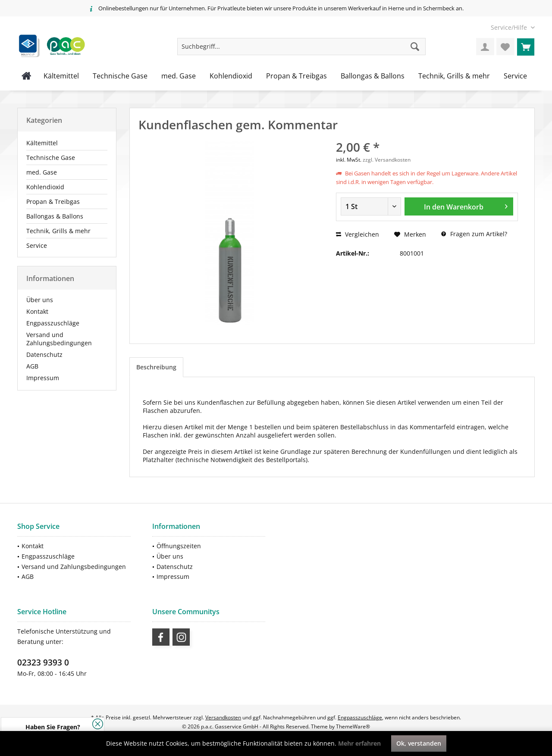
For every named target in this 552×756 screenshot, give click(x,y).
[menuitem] (510, 27)
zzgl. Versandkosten (387, 160)
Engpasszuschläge (53, 323)
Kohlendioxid (45, 187)
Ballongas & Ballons (55, 216)
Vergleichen (358, 234)
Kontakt (37, 311)
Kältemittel (42, 143)
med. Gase (42, 172)
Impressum (43, 378)
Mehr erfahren (359, 743)
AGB (32, 366)
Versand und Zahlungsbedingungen (59, 339)
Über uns (40, 300)
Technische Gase (51, 158)
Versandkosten (223, 717)
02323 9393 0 (43, 662)
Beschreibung (156, 367)
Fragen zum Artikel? (474, 234)
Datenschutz (44, 355)
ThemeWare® (353, 726)
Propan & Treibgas (53, 201)
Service (37, 245)
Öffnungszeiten (179, 546)
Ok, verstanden (419, 743)
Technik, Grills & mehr (58, 231)
